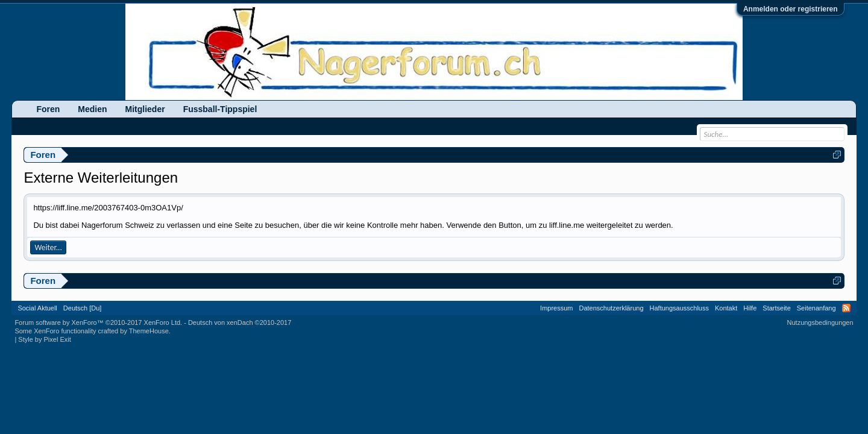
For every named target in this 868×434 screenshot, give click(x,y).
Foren (48, 109)
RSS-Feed (846, 308)
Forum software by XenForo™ (98, 322)
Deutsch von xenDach (240, 322)
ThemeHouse (149, 331)
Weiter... (48, 247)
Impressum (556, 308)
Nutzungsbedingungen (820, 322)
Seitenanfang (816, 308)
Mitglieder (145, 109)
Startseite (776, 308)
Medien (92, 109)
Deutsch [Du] (83, 308)
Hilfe (750, 308)
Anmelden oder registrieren (791, 9)
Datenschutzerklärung (612, 308)
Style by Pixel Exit (44, 339)
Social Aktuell (37, 308)
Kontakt (726, 308)
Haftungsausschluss (679, 308)
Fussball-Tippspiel (220, 109)
